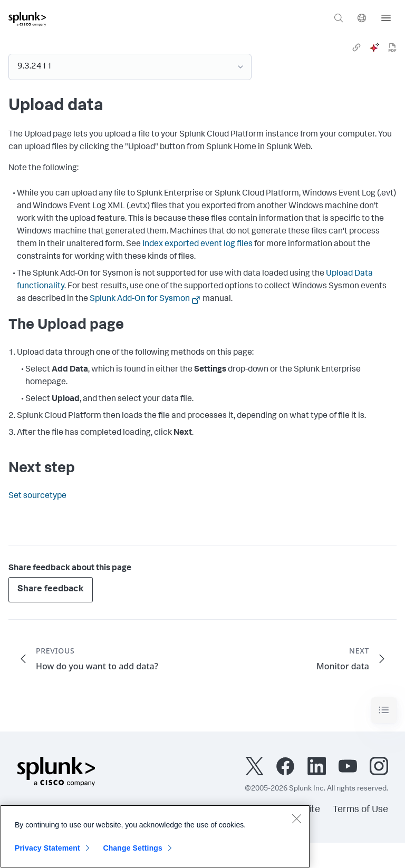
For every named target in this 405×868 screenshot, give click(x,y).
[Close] (296, 818)
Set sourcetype (37, 496)
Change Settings (133, 848)
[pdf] (392, 47)
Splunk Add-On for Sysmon (140, 299)
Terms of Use (360, 810)
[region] (155, 836)
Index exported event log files (197, 245)
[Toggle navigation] (384, 710)
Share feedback (51, 589)
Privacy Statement (47, 848)
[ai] (374, 47)
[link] (356, 47)
